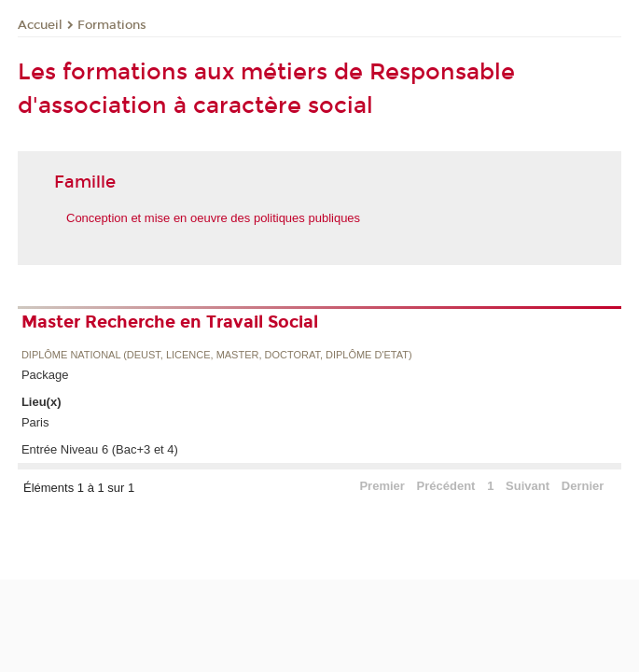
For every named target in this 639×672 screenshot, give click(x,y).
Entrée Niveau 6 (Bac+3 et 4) (100, 449)
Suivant (528, 486)
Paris (35, 422)
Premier (382, 486)
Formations (112, 25)
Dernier (583, 486)
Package (45, 375)
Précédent (446, 486)
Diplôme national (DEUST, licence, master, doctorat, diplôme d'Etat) (217, 355)
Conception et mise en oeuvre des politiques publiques (213, 218)
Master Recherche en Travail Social (170, 322)
